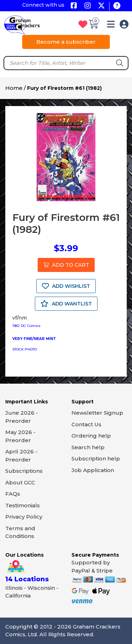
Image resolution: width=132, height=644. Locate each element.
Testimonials (23, 505)
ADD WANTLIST (66, 304)
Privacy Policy (24, 517)
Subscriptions (24, 471)
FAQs (13, 494)
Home (14, 88)
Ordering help (91, 436)
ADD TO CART (66, 265)
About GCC (20, 482)
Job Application (93, 470)
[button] (111, 26)
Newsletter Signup (97, 413)
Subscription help (96, 459)
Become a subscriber (66, 42)
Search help (88, 447)
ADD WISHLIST (66, 286)
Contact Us (86, 424)
